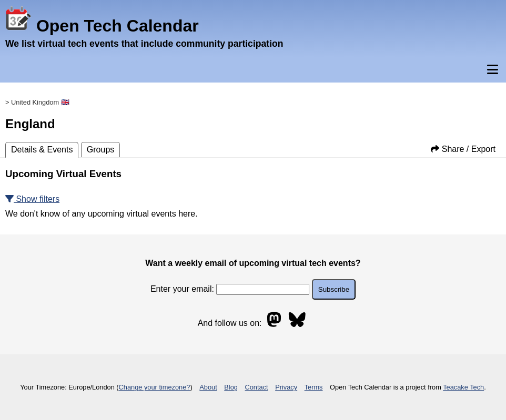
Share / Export (463, 149)
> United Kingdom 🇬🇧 (37, 102)
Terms (314, 387)
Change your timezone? (155, 387)
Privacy (286, 387)
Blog (231, 387)
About (208, 387)
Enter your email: (230, 289)
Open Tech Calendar (102, 26)
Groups (100, 150)
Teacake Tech (463, 387)
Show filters (32, 199)
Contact (257, 387)
